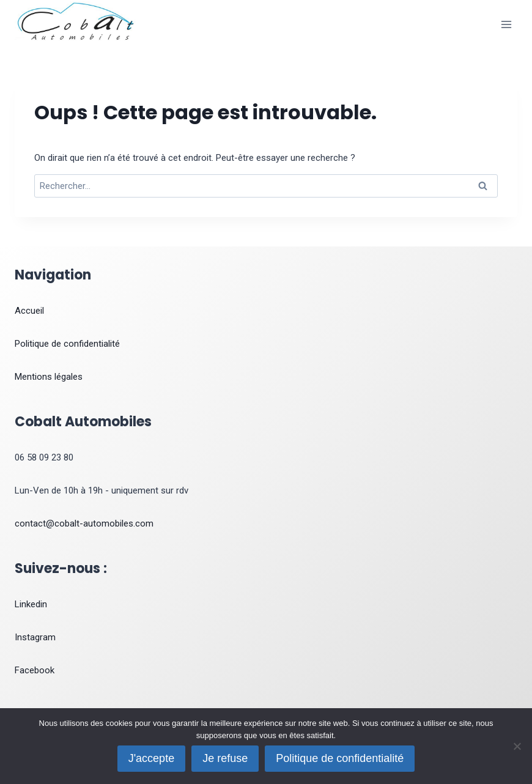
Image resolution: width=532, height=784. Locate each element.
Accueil (29, 311)
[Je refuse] (517, 746)
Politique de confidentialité (67, 344)
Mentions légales (49, 377)
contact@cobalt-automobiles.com (84, 523)
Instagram (35, 637)
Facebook (35, 670)
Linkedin (31, 604)
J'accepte (151, 758)
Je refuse (225, 758)
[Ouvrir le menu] (506, 24)
